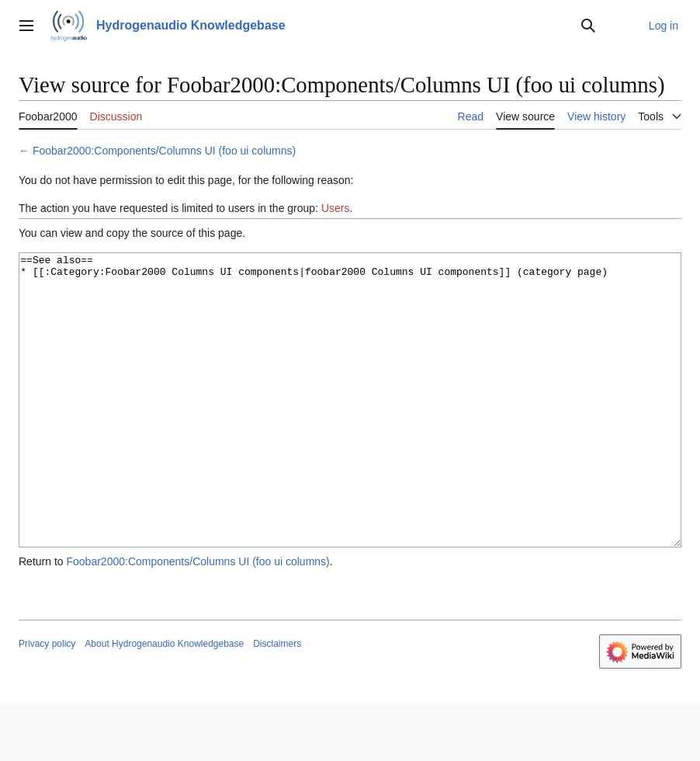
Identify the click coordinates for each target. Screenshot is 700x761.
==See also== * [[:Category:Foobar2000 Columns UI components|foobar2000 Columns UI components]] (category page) (350, 429)
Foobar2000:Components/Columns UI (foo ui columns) (164, 151)
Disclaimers (277, 702)
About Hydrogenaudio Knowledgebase (164, 702)
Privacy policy (47, 702)
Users (336, 208)
